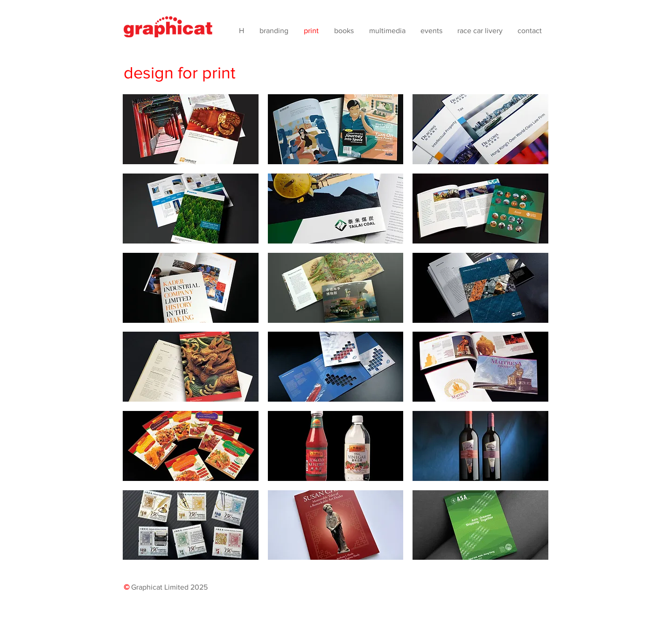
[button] (191, 129)
